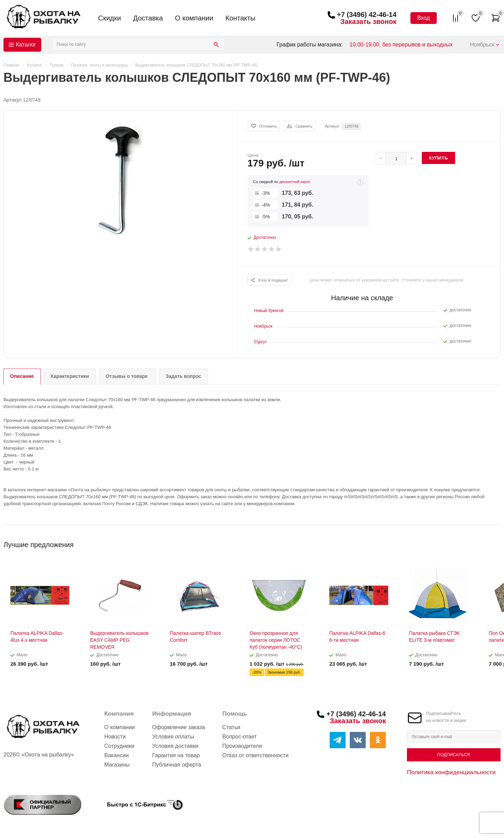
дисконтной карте (295, 182)
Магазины (117, 765)
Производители (242, 746)
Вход (424, 18)
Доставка (148, 18)
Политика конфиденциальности (451, 772)
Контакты (240, 18)
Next (496, 542)
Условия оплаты (173, 737)
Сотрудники (119, 746)
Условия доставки (175, 746)
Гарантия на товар (176, 755)
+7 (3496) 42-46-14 (367, 15)
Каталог (26, 45)
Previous (484, 542)
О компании (194, 18)
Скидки (110, 18)
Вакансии (117, 755)
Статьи (231, 727)
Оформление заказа (179, 727)
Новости (115, 737)
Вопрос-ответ (239, 737)
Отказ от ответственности (255, 755)
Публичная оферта (177, 765)
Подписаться (454, 755)
